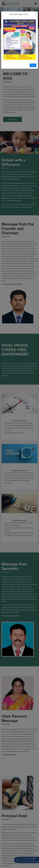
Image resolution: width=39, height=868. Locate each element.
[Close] (36, 14)
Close (33, 65)
